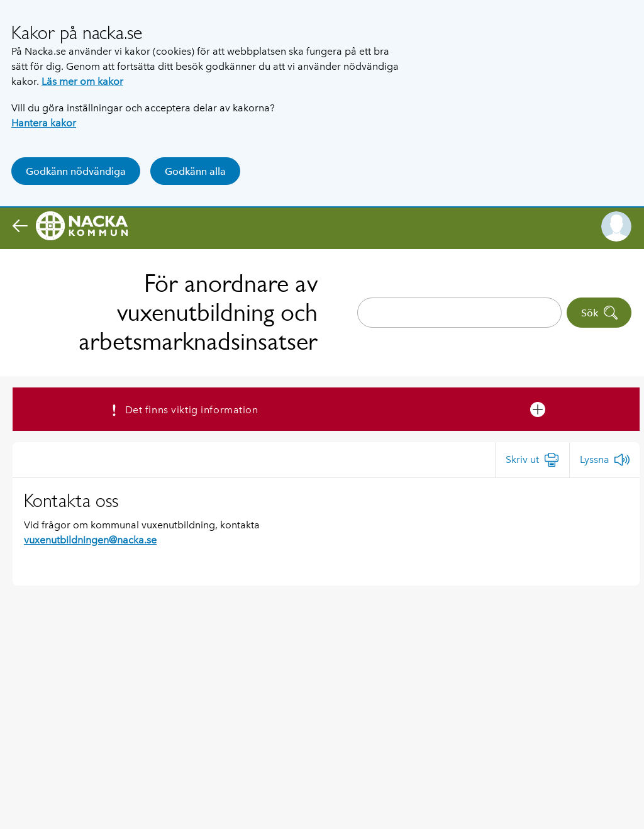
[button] (616, 226)
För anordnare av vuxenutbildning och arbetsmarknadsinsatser (198, 312)
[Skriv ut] (532, 460)
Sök (600, 313)
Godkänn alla (195, 171)
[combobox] (459, 313)
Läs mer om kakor (82, 81)
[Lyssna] (605, 460)
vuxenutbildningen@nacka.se (90, 540)
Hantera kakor (44, 123)
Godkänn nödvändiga (76, 171)
